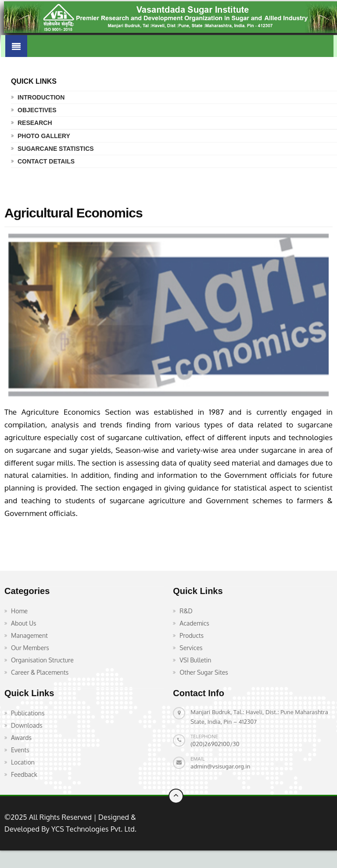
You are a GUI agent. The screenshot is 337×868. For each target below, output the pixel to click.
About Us (24, 623)
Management (29, 635)
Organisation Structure (42, 660)
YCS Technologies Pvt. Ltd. (93, 829)
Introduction (41, 97)
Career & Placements (40, 672)
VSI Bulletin (195, 660)
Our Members (30, 648)
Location (23, 762)
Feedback (24, 774)
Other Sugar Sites (204, 672)
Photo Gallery (44, 136)
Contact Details (46, 161)
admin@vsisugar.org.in (220, 766)
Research (35, 123)
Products (192, 635)
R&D (186, 611)
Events (20, 750)
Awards (21, 738)
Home (19, 611)
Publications (28, 713)
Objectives (37, 110)
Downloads (27, 725)
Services (191, 648)
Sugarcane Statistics (56, 149)
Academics (194, 623)
